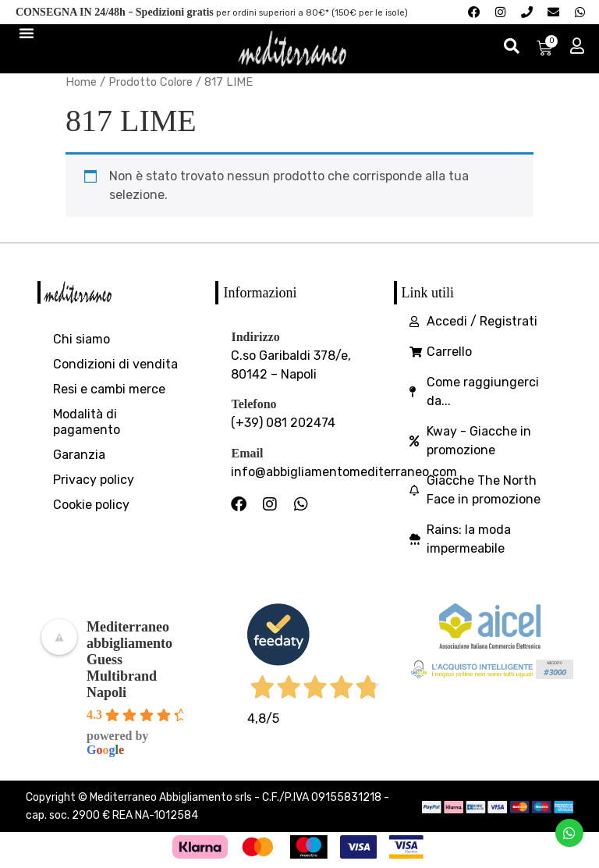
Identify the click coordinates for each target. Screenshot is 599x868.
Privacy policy (94, 482)
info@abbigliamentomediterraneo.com (344, 474)
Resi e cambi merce (109, 391)
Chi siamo (82, 342)
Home (81, 84)
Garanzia (79, 457)
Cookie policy (91, 507)
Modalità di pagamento (87, 424)
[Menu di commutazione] (27, 34)
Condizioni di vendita (115, 366)
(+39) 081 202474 (283, 426)
